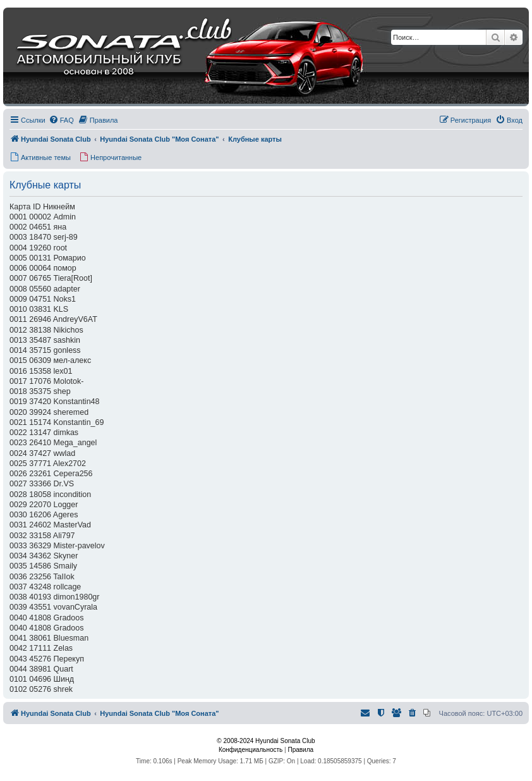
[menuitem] (61, 120)
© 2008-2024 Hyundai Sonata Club (266, 741)
